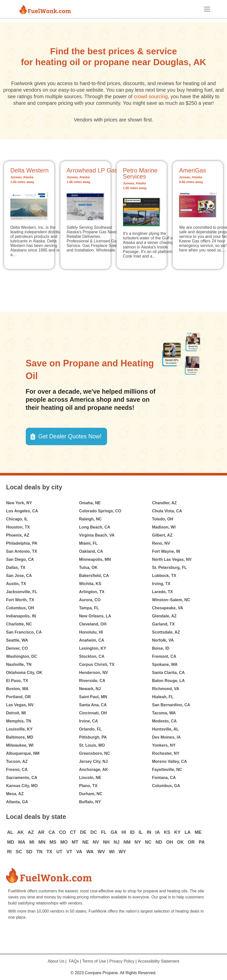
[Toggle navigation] (207, 9)
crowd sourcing (151, 96)
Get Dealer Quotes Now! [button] (70, 436)
